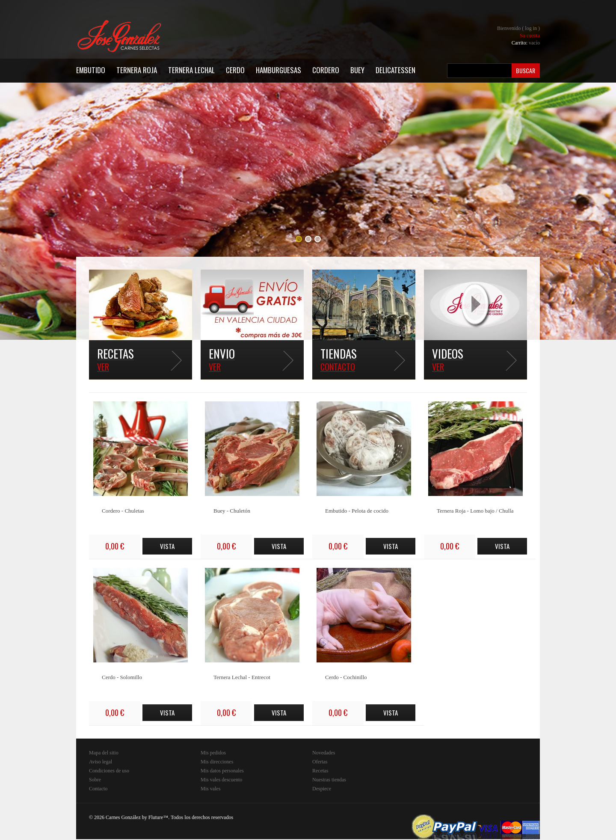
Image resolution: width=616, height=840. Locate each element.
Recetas (320, 771)
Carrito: (526, 43)
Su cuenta (530, 36)
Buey (357, 70)
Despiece (322, 789)
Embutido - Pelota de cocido (357, 511)
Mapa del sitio (104, 753)
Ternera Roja (137, 70)
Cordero (326, 70)
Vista (167, 546)
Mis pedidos (213, 753)
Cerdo (235, 70)
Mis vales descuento (221, 780)
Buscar (526, 70)
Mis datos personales (222, 771)
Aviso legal (101, 762)
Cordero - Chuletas (123, 511)
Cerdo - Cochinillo (346, 677)
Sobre (95, 780)
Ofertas (320, 762)
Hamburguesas (278, 70)
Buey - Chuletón (232, 511)
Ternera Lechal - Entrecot (242, 677)
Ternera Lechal (191, 70)
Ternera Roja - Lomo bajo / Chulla (475, 511)
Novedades (324, 753)
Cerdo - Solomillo (122, 677)
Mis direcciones (217, 762)
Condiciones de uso (109, 771)
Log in (531, 28)
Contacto (98, 789)
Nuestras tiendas (329, 780)
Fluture (156, 817)
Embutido (91, 70)
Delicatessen (395, 70)
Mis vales (210, 789)
